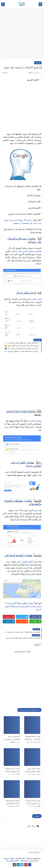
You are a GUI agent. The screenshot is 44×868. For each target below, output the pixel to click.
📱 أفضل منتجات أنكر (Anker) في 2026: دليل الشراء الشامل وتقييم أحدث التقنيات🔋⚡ (22, 349)
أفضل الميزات (27, 562)
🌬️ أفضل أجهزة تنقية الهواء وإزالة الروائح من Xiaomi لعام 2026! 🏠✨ (22, 343)
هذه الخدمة (34, 421)
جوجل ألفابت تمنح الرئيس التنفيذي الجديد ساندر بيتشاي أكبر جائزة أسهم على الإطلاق (33, 774)
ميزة (36, 510)
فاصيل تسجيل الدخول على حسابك (26, 251)
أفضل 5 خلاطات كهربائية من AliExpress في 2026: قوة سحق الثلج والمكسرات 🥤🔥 (22, 351)
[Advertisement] (22, 35)
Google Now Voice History (21, 411)
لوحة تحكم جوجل (26, 293)
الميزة (26, 568)
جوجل (38, 63)
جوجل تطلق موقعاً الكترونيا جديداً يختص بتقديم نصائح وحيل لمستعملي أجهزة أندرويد (23, 606)
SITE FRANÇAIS (34, 853)
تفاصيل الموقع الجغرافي (18, 555)
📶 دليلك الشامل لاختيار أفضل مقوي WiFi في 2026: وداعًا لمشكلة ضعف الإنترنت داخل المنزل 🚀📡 (22, 346)
